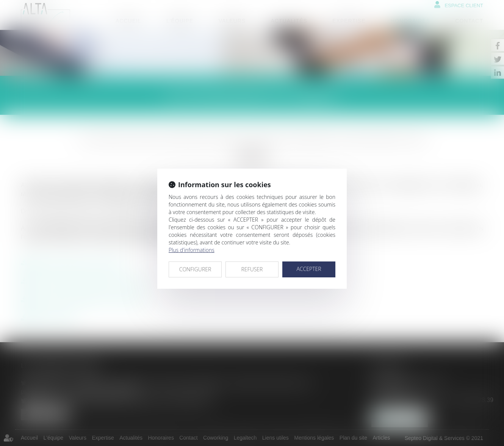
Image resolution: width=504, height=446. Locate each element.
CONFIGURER (195, 269)
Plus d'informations (192, 250)
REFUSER (252, 269)
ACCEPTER (309, 269)
